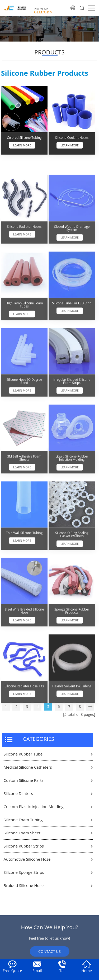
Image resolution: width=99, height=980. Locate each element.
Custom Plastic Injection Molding (34, 807)
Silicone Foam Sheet (22, 833)
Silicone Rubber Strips (24, 846)
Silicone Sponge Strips (24, 872)
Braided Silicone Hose (24, 885)
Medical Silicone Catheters (28, 767)
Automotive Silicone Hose (27, 859)
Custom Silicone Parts (24, 780)
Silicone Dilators (18, 793)
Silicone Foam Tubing (23, 820)
